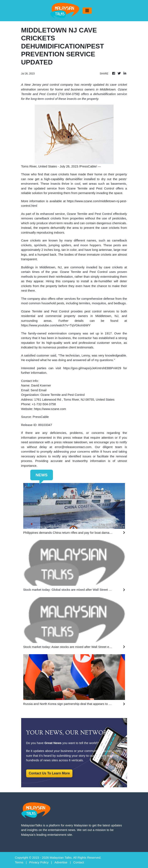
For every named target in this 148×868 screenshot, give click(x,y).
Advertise (61, 862)
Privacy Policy (39, 862)
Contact (79, 862)
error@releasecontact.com (73, 447)
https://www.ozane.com (50, 409)
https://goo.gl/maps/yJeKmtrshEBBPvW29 (92, 368)
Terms (19, 862)
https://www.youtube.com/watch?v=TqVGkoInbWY (56, 325)
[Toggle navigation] (87, 11)
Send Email (39, 390)
